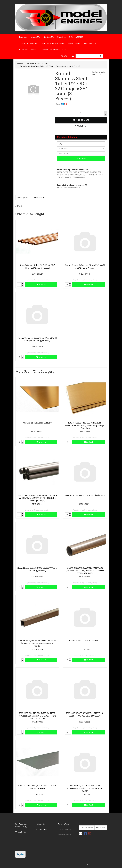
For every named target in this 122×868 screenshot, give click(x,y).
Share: (62, 104)
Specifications (39, 197)
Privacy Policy (64, 829)
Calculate (81, 158)
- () (65, 56)
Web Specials (90, 43)
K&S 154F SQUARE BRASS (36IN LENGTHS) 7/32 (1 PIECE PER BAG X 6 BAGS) (85, 788)
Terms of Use (63, 824)
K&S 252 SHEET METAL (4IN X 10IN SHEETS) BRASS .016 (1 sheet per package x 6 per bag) (85, 426)
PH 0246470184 (76, 37)
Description (23, 197)
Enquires (61, 37)
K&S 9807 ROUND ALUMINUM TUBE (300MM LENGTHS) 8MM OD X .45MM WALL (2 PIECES (37, 716)
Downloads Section (28, 50)
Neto (88, 864)
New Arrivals (74, 43)
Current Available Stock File (53, 50)
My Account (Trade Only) (21, 825)
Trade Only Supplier (28, 43)
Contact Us (48, 37)
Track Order (21, 832)
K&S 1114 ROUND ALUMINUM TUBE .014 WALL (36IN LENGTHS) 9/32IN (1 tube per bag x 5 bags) (37, 498)
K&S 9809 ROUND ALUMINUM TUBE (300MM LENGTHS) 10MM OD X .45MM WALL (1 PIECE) (85, 571)
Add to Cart (81, 120)
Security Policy (65, 835)
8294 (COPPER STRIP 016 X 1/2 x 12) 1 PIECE (85, 495)
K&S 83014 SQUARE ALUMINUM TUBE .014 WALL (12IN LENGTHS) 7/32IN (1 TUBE (37, 643)
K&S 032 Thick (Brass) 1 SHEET (37, 423)
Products (23, 37)
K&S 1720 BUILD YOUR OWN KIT (85, 641)
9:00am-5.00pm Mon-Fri (53, 43)
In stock (41, 284)
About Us (35, 37)
